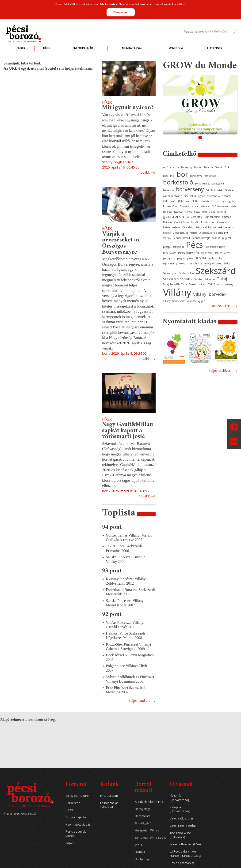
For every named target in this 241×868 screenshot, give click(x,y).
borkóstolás (210, 176)
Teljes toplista (140, 701)
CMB (166, 201)
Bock (227, 167)
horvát (195, 222)
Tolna (184, 284)
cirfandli (226, 196)
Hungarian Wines (147, 830)
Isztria (166, 227)
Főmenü (76, 785)
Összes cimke (222, 306)
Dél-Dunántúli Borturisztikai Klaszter (199, 201)
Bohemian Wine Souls (150, 838)
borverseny (190, 189)
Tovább (145, 172)
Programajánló (76, 817)
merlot (193, 233)
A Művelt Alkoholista (149, 802)
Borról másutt (144, 788)
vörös (182, 301)
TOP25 (211, 284)
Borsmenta (143, 816)
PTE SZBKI (200, 258)
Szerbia (198, 279)
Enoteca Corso (171, 206)
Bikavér (219, 167)
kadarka (176, 227)
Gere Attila (197, 217)
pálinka (216, 238)
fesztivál (179, 212)
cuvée (173, 201)
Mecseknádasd (180, 233)
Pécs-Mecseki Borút (215, 247)
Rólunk (109, 785)
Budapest (230, 190)
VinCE (139, 845)
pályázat (227, 238)
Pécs (195, 245)
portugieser (169, 258)
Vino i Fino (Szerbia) (183, 826)
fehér (233, 206)
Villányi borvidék (210, 294)
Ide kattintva (109, 4)
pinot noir (206, 253)
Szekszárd (216, 271)
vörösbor (191, 301)
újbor (220, 284)
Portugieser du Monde (76, 834)
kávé (197, 227)
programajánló (185, 258)
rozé (190, 263)
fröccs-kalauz (208, 212)
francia (189, 212)
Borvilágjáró (143, 823)
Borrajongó (143, 809)
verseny (229, 284)
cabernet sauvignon (194, 196)
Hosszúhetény (224, 222)
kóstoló (167, 233)
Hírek (47, 48)
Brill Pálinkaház (215, 190)
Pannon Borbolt (182, 238)
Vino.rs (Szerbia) (181, 818)
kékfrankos (226, 227)
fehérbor (168, 212)
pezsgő (167, 247)
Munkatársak (132, 48)
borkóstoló (178, 182)
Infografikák (83, 48)
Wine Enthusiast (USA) (185, 844)
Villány (177, 292)
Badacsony (187, 167)
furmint (222, 212)
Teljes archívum (221, 370)
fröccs (197, 212)
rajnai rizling (170, 263)
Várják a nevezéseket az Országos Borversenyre (121, 243)
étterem (205, 206)
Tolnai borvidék (197, 284)
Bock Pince (169, 176)
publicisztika (215, 258)
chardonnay (213, 196)
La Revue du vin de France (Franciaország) (185, 854)
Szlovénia (210, 279)
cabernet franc (172, 196)
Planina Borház (222, 253)
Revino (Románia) (182, 863)
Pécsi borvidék (189, 253)
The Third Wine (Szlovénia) (180, 835)
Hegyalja (227, 217)
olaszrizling (221, 233)
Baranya (208, 167)
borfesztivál (196, 176)
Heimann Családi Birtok (176, 222)
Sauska (198, 263)
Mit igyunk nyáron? (128, 108)
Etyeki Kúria (187, 206)
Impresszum (109, 796)
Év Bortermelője (220, 206)
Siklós (227, 263)
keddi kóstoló (208, 227)
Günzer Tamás (212, 217)
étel (197, 206)
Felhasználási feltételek (110, 805)
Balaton (198, 167)
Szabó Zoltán (187, 273)
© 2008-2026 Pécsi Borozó (20, 814)
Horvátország (207, 222)
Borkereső (73, 803)
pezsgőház (178, 247)
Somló (166, 273)
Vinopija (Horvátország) (180, 809)
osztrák (167, 238)
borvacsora (169, 190)
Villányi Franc (170, 301)
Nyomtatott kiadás (78, 825)
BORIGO (141, 852)
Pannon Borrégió (201, 238)
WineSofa (176, 48)
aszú (166, 167)
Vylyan (201, 301)
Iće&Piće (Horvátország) (180, 798)
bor (182, 174)
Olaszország (205, 233)
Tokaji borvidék (171, 284)
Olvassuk (181, 785)
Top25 (70, 843)
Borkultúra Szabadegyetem (210, 184)
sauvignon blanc (213, 263)
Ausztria (175, 167)
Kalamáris (187, 227)
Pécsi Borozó (170, 253)
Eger (224, 201)
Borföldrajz (143, 859)
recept (183, 263)
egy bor (232, 201)
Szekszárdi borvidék (178, 279)
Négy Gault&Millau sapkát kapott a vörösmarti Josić (128, 431)
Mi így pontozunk (77, 796)
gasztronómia (176, 216)
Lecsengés (215, 48)
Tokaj (222, 279)
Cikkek (21, 48)
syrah (174, 273)
